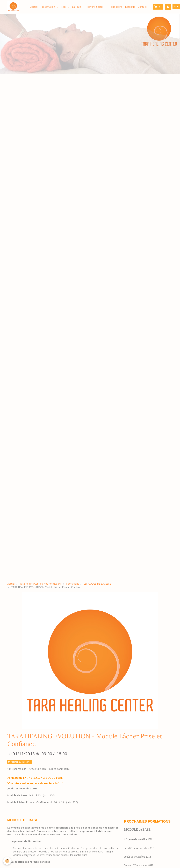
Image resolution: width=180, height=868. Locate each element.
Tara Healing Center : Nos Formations (41, 584)
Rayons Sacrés (96, 7)
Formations (116, 7)
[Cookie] (7, 861)
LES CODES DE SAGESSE (97, 584)
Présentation (48, 7)
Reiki (64, 7)
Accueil (34, 7)
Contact (143, 7)
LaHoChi (77, 7)
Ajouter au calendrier (20, 762)
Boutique (130, 7)
